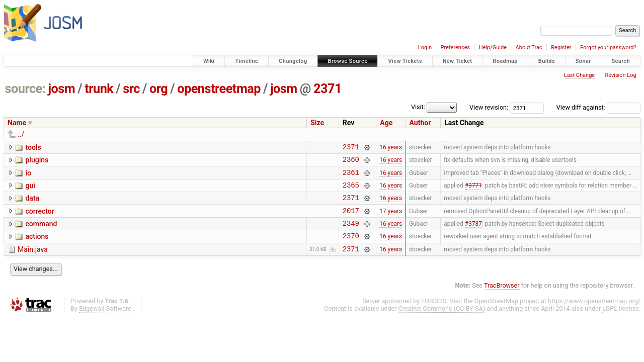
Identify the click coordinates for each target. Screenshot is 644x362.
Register (561, 48)
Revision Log (620, 75)
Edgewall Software (105, 322)
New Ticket (458, 61)
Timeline (247, 61)
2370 (351, 248)
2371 (328, 89)
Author (420, 123)
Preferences (455, 48)
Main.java (33, 261)
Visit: (418, 107)
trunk (99, 89)
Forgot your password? (608, 48)
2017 (351, 219)
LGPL (610, 322)
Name (17, 123)
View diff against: (598, 107)
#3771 (473, 191)
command (41, 233)
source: (25, 89)
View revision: (489, 107)
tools (33, 147)
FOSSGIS (434, 314)
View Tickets (405, 61)
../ (21, 134)
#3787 (473, 234)
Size (317, 123)
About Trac (529, 48)
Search (621, 61)
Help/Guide (493, 48)
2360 (351, 162)
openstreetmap (219, 89)
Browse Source (348, 61)
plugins (37, 161)
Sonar (583, 61)
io (28, 176)
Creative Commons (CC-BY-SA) (442, 322)
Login (425, 48)
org (158, 89)
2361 (351, 177)
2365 (351, 191)
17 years (391, 219)
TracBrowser (502, 299)
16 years (391, 148)
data (32, 204)
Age (386, 123)
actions (37, 247)
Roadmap (505, 61)
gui (30, 190)
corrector (39, 219)
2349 (351, 234)
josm (61, 89)
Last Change (579, 75)
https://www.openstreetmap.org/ (594, 314)
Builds (547, 61)
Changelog (293, 61)
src (131, 89)
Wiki (209, 61)
